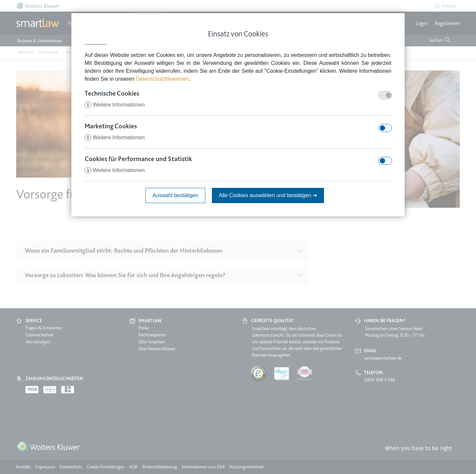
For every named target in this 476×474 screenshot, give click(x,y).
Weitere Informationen (115, 105)
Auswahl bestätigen (175, 195)
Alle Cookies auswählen (268, 195)
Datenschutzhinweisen (162, 79)
